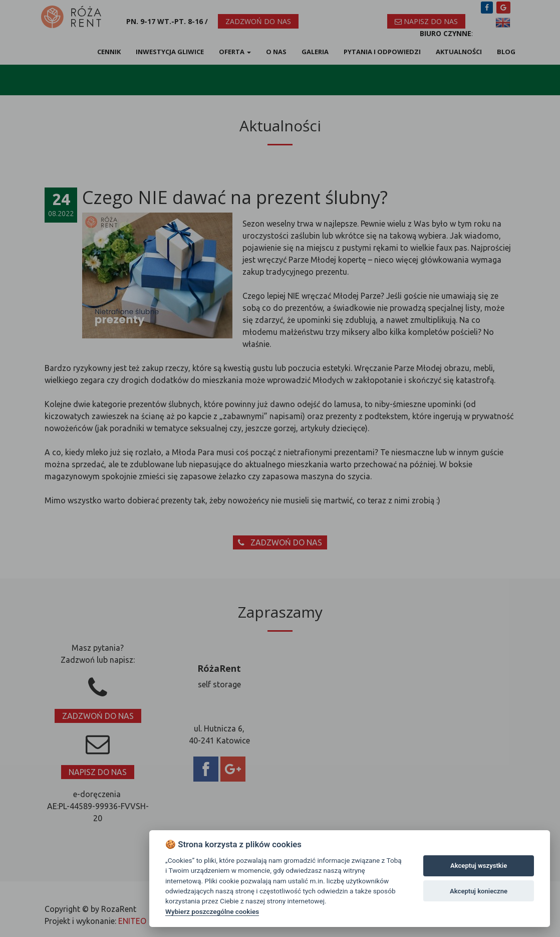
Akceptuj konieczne (479, 891)
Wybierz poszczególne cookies (212, 911)
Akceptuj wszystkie (479, 866)
